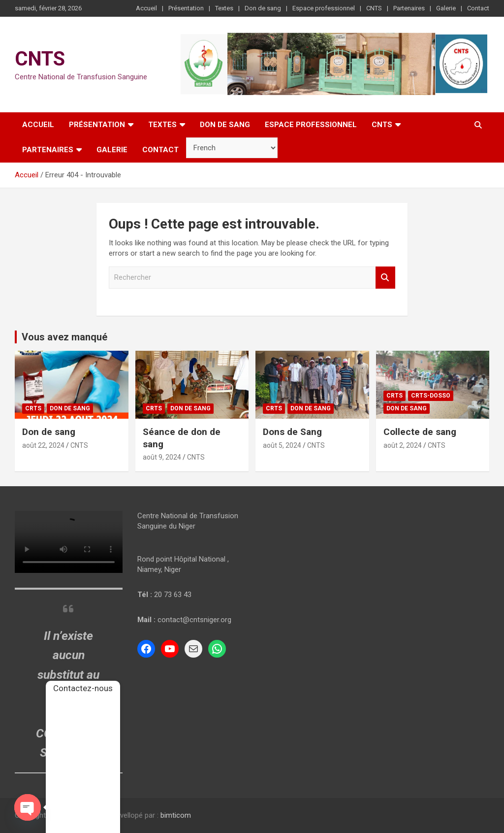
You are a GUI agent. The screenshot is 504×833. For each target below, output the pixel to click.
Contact (478, 8)
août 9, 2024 (162, 457)
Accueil (146, 8)
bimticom (176, 815)
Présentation (186, 8)
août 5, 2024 (282, 445)
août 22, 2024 (43, 445)
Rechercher (385, 278)
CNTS (374, 8)
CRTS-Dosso (431, 396)
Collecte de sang (420, 432)
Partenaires (409, 8)
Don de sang (263, 8)
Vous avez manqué (64, 337)
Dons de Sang (292, 432)
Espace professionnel (324, 8)
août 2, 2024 (403, 445)
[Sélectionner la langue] (232, 148)
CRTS (33, 408)
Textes (224, 8)
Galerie (446, 8)
